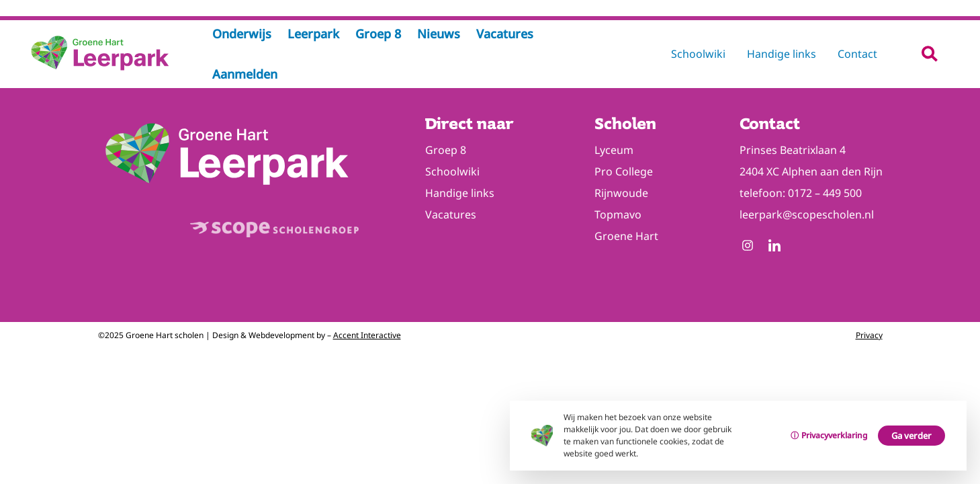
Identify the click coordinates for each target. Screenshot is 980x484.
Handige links (782, 54)
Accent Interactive (367, 335)
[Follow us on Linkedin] (774, 247)
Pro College (624, 171)
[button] (929, 53)
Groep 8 (446, 150)
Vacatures (451, 214)
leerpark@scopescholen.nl (807, 214)
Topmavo (618, 214)
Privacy (869, 335)
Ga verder (911, 436)
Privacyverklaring (834, 435)
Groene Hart (626, 236)
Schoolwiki (698, 54)
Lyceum (614, 150)
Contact (857, 54)
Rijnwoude (621, 193)
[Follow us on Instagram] (748, 247)
